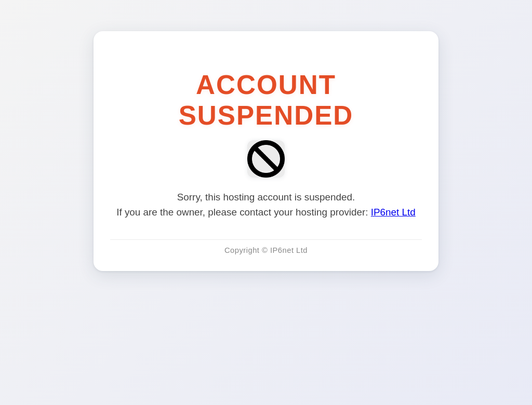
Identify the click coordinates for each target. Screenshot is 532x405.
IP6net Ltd (393, 212)
